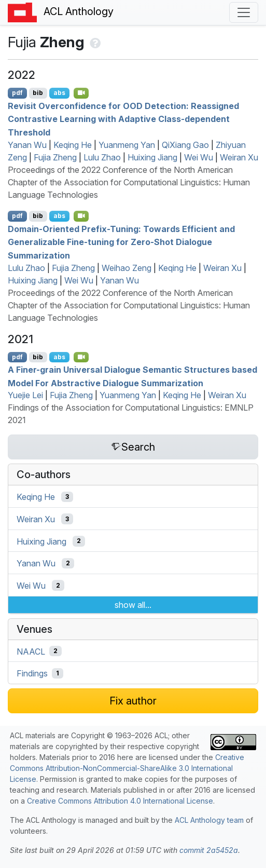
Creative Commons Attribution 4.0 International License (120, 801)
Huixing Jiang (152, 157)
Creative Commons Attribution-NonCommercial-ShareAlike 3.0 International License (127, 768)
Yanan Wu (27, 145)
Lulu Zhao (102, 157)
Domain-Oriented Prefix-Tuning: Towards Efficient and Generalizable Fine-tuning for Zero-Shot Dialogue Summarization (121, 242)
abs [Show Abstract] (59, 93)
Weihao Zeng (127, 268)
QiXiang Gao (185, 145)
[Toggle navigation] (244, 12)
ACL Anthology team (209, 820)
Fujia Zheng (55, 157)
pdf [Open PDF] (17, 93)
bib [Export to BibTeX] (38, 93)
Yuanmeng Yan (127, 145)
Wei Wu (199, 157)
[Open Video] (81, 93)
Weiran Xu (239, 157)
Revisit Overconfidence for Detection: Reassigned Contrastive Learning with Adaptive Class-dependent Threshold (123, 119)
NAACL (31, 651)
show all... (133, 605)
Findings (32, 673)
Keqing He (73, 145)
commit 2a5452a (209, 850)
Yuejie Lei (25, 395)
